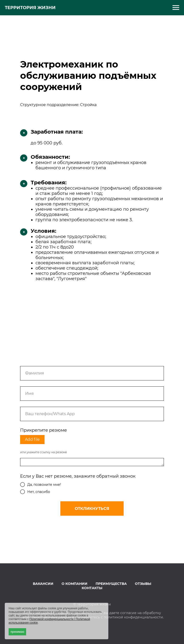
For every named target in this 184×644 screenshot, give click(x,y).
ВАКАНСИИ (43, 584)
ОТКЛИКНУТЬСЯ (92, 509)
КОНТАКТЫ (92, 588)
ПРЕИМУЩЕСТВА (111, 584)
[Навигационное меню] (176, 8)
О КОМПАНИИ (75, 584)
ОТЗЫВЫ (143, 584)
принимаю (17, 632)
